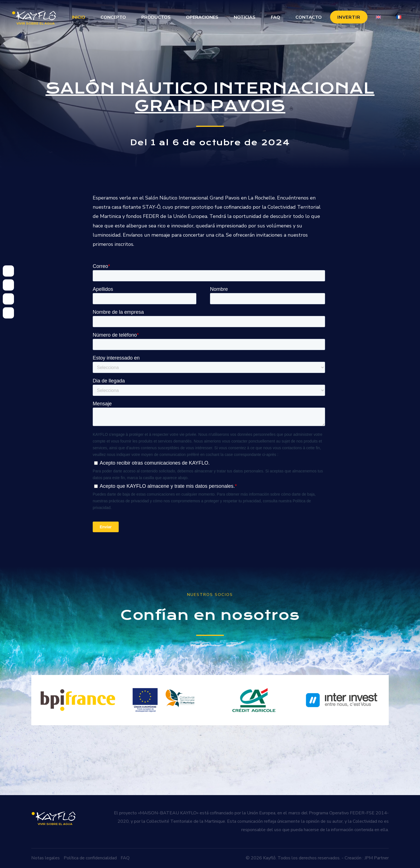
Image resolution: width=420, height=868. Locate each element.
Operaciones (202, 17)
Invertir (349, 17)
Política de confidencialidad (90, 858)
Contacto (309, 17)
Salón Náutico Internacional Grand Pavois (210, 97)
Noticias (245, 17)
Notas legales (46, 858)
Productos (156, 17)
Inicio (78, 17)
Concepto (113, 17)
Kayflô (269, 858)
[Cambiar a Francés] (399, 17)
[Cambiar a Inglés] (378, 17)
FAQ (275, 17)
